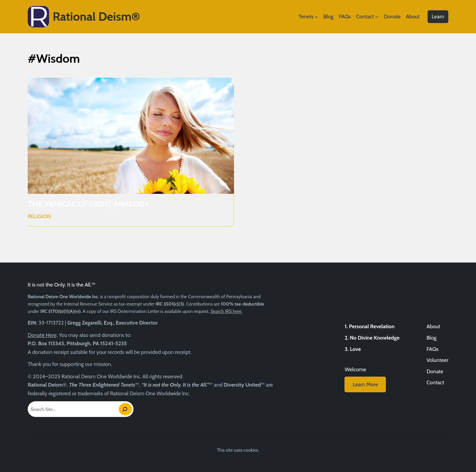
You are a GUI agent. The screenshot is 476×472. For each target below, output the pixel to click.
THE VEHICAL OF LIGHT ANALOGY (88, 204)
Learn (438, 17)
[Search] (125, 409)
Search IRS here (226, 311)
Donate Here (42, 335)
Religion (39, 216)
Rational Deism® (96, 16)
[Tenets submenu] (316, 17)
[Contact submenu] (377, 17)
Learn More (365, 384)
